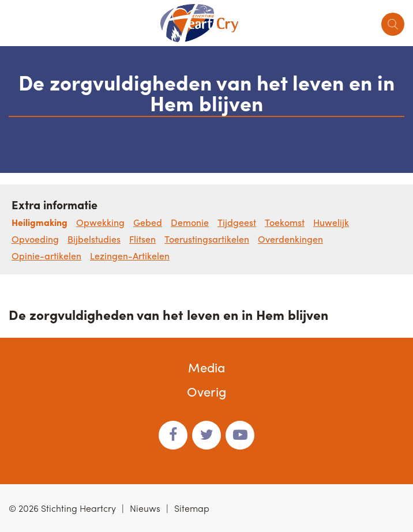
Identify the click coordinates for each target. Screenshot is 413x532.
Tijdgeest (237, 222)
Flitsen (142, 239)
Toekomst (285, 222)
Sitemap (192, 508)
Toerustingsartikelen (207, 239)
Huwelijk (331, 222)
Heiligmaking (40, 222)
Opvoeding (35, 239)
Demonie (190, 222)
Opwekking (100, 222)
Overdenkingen (290, 239)
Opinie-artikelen (46, 256)
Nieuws (145, 508)
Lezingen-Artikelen (130, 256)
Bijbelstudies (94, 239)
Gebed (148, 222)
